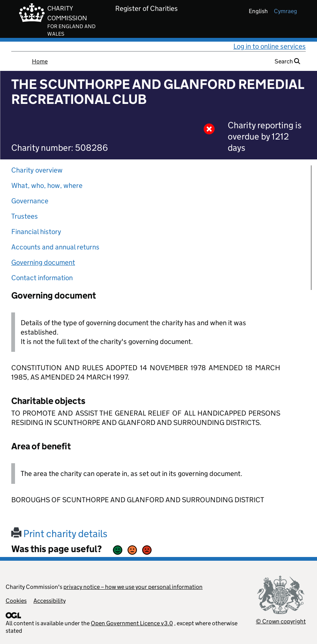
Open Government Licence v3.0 (132, 623)
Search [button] (287, 61)
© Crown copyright (281, 621)
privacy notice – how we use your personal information (133, 587)
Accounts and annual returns (55, 247)
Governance (30, 201)
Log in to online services (270, 46)
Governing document (43, 262)
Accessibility (50, 601)
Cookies (16, 601)
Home (40, 61)
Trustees (25, 216)
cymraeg (285, 11)
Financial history (36, 232)
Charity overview (37, 170)
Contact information (42, 278)
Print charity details (59, 534)
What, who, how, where (47, 185)
